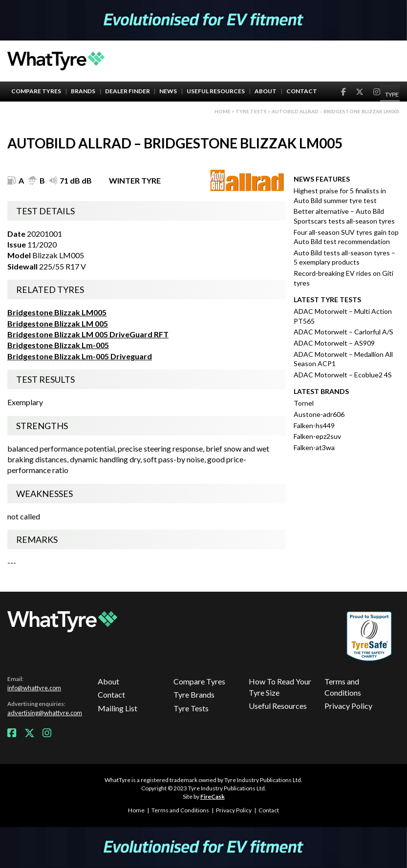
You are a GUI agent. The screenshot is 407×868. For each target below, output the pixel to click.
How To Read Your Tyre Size (280, 687)
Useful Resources (216, 91)
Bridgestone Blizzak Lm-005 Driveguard (80, 356)
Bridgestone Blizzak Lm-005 (58, 345)
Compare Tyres (36, 91)
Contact (302, 91)
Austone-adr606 (319, 414)
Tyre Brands (194, 694)
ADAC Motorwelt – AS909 (334, 343)
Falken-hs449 (314, 425)
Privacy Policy (348, 706)
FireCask (213, 796)
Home (223, 111)
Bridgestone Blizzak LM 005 (58, 323)
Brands (83, 91)
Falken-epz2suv (317, 436)
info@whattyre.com (34, 688)
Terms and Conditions (343, 687)
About (266, 91)
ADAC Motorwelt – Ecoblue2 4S (343, 375)
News (168, 91)
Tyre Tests (251, 111)
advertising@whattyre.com (45, 713)
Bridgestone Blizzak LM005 (57, 312)
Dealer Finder (128, 91)
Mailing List (118, 708)
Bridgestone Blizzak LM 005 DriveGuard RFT (88, 334)
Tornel (304, 403)
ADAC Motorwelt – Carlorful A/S (343, 332)
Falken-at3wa (314, 447)
